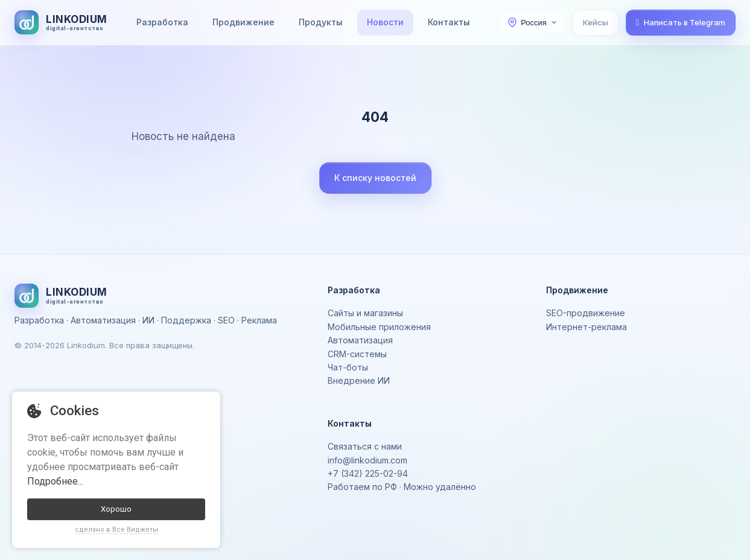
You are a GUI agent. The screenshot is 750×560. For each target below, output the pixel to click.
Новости (385, 22)
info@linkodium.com (367, 460)
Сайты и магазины (365, 313)
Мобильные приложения (379, 327)
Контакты (449, 22)
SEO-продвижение (586, 313)
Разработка (162, 22)
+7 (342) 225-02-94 (368, 473)
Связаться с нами (365, 446)
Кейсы (596, 22)
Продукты (321, 22)
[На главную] (61, 22)
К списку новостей (375, 178)
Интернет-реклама (586, 327)
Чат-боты (348, 367)
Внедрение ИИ (359, 380)
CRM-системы (357, 354)
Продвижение (243, 22)
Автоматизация (360, 340)
